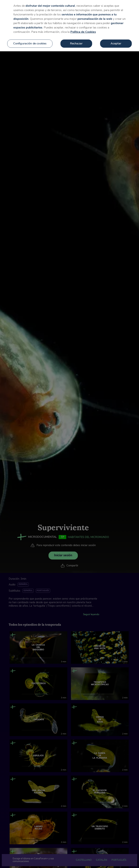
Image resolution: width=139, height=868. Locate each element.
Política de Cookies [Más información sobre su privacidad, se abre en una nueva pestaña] (83, 31)
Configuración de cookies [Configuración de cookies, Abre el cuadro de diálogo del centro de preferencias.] (30, 42)
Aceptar (116, 42)
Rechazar (76, 42)
